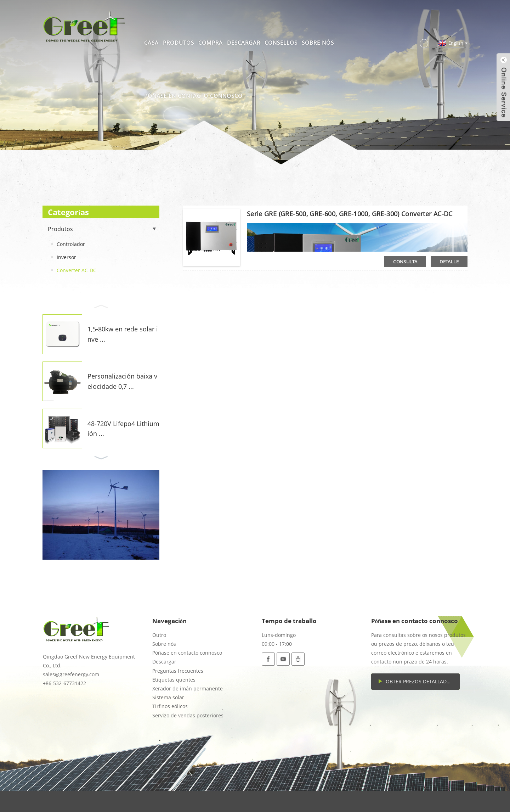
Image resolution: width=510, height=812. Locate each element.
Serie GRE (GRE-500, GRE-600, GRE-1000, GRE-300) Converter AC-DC (350, 214)
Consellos (281, 43)
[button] (101, 306)
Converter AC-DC (76, 270)
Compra (211, 43)
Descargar (244, 43)
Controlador (71, 244)
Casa (151, 43)
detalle (449, 262)
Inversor (66, 257)
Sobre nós (318, 43)
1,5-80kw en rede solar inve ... (123, 334)
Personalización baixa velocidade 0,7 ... (122, 381)
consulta (405, 262)
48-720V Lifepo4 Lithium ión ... (123, 429)
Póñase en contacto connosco (193, 96)
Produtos (178, 43)
